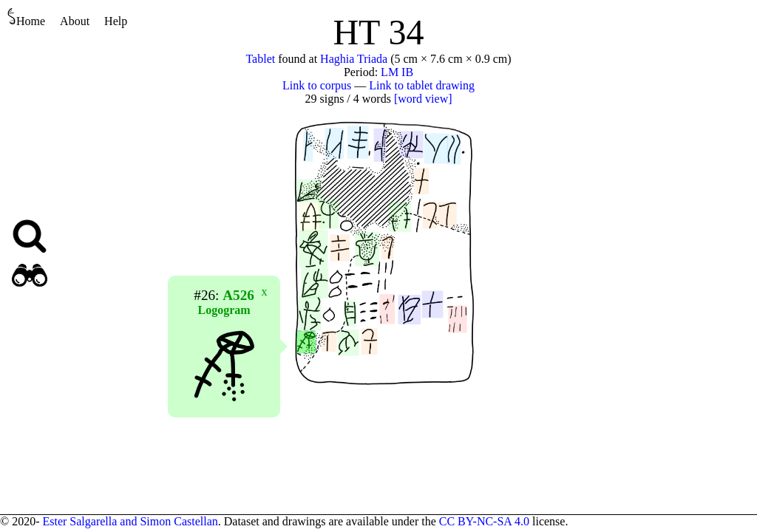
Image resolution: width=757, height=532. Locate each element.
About (75, 21)
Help (116, 21)
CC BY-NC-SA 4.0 (484, 521)
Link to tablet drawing (422, 85)
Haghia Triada (354, 59)
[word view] (423, 99)
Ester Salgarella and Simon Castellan (130, 521)
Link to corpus (317, 85)
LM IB (397, 72)
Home (26, 17)
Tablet (260, 59)
